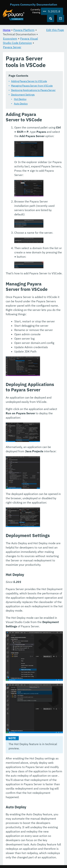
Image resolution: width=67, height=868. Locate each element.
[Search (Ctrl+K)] (51, 18)
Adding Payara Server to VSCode (29, 81)
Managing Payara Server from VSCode (32, 86)
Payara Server (12, 47)
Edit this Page (55, 30)
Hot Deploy (20, 99)
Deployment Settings (23, 95)
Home (7, 30)
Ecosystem (10, 39)
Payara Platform (24, 30)
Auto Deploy (21, 104)
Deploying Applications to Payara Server (33, 90)
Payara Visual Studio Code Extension (20, 41)
